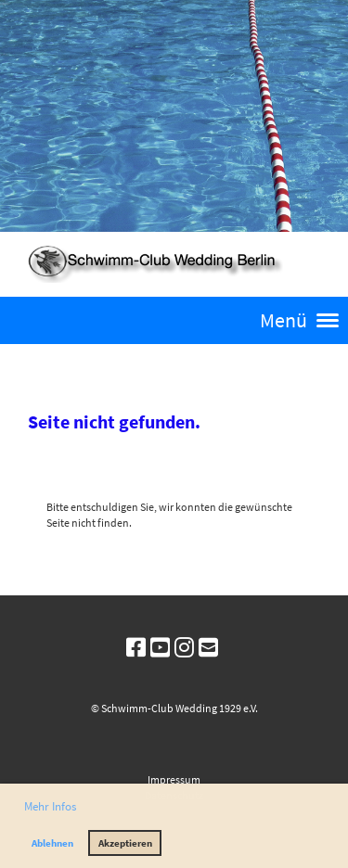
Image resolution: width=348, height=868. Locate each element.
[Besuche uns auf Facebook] (136, 648)
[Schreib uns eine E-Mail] (208, 648)
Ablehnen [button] (52, 843)
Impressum (174, 779)
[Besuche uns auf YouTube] (160, 648)
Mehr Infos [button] (50, 806)
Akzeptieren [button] (125, 843)
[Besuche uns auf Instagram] (184, 648)
